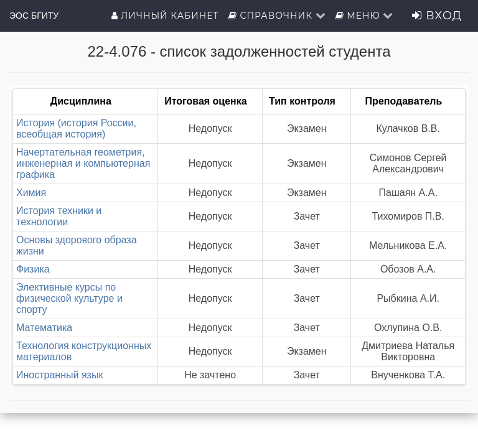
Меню (365, 16)
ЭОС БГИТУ (34, 16)
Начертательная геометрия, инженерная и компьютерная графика (83, 163)
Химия (31, 193)
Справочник (277, 16)
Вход (437, 16)
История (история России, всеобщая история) (76, 128)
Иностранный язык (59, 375)
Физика (33, 269)
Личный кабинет (165, 16)
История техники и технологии (59, 216)
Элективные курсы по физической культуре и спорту (69, 298)
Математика (44, 328)
